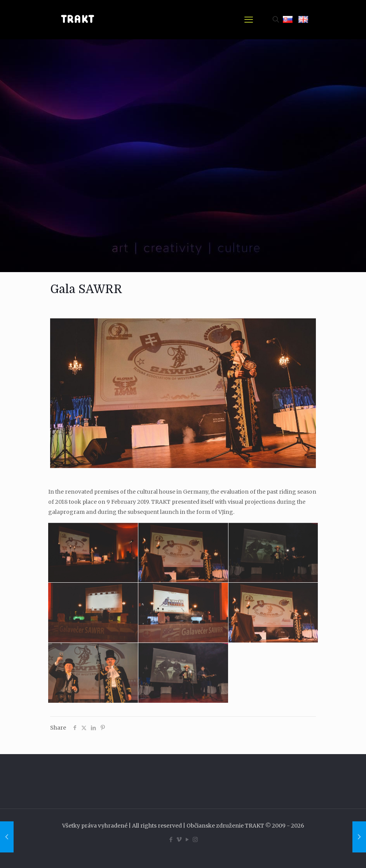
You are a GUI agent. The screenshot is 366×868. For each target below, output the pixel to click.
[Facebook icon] (171, 839)
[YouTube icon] (187, 839)
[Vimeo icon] (179, 839)
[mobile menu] (249, 19)
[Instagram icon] (195, 839)
